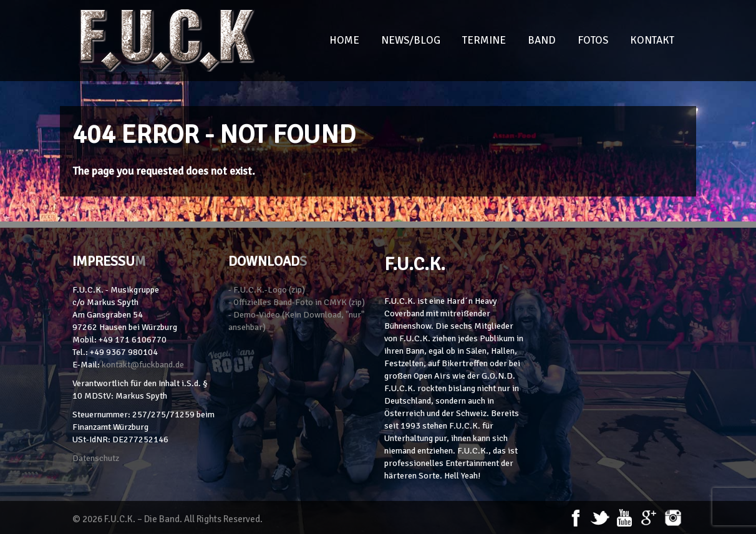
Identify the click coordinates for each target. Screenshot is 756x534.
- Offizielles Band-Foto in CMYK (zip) (297, 302)
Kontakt (652, 40)
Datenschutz (96, 458)
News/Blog (411, 40)
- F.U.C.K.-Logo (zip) (267, 290)
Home (344, 40)
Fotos (593, 40)
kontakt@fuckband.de (143, 365)
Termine (484, 40)
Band (542, 40)
